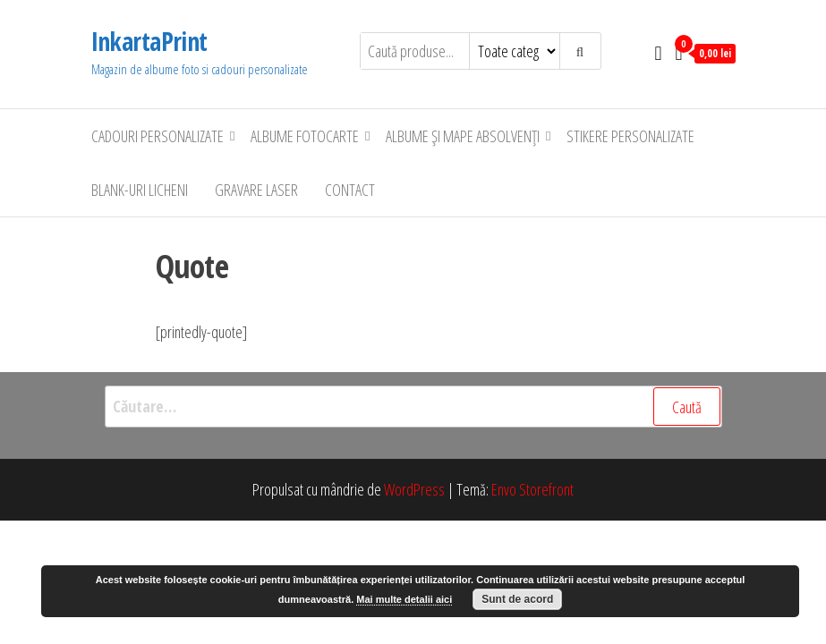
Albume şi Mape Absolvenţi (463, 136)
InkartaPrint (149, 41)
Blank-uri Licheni (140, 190)
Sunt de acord (517, 599)
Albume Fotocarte (305, 136)
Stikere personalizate (630, 136)
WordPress (414, 489)
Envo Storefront (532, 489)
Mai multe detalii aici (404, 599)
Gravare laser (256, 190)
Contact (350, 190)
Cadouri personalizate (158, 136)
